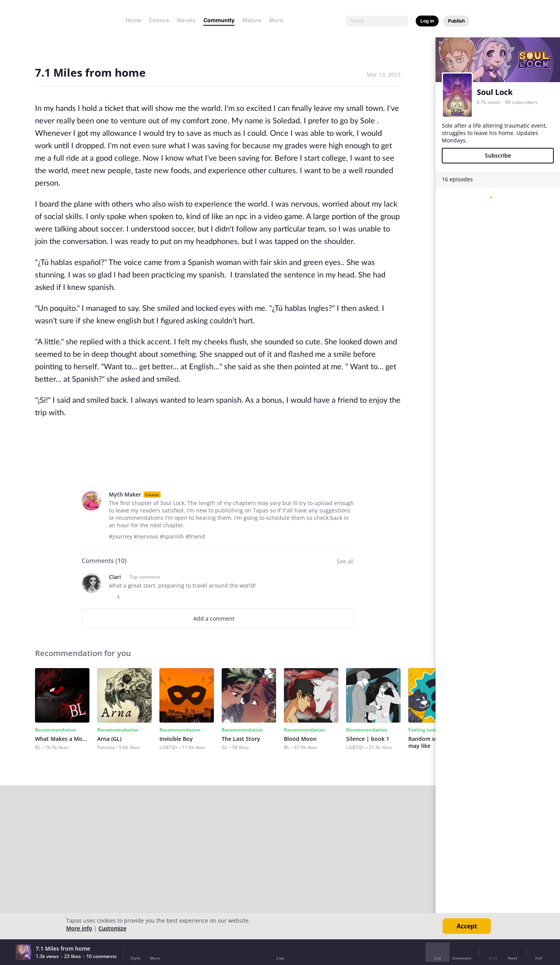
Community (219, 20)
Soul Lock (495, 92)
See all (345, 561)
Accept (467, 926)
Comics (159, 20)
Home (133, 20)
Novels (186, 20)
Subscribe (498, 155)
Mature (252, 20)
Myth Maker (125, 494)
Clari (115, 577)
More (278, 20)
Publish (456, 21)
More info (79, 928)
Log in (427, 21)
